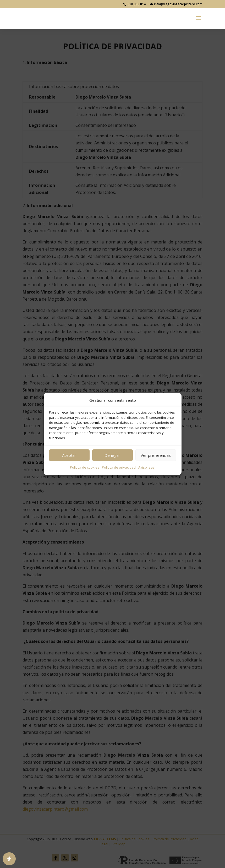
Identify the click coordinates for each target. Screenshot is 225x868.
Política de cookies (85, 468)
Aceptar (69, 455)
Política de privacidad (119, 468)
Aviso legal (147, 468)
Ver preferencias (156, 455)
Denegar (112, 455)
